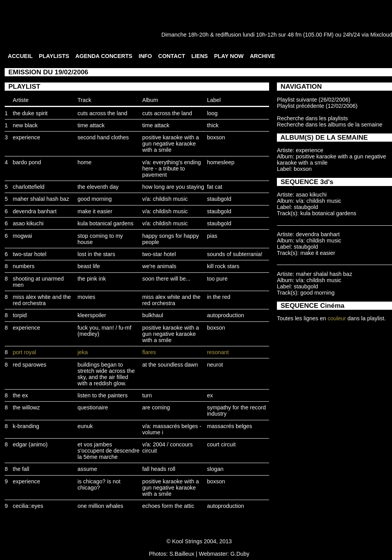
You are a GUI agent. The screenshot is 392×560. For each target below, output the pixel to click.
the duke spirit (30, 113)
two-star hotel (30, 254)
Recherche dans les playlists (312, 118)
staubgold (219, 199)
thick (213, 125)
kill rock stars (223, 266)
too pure (217, 279)
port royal (24, 352)
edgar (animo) (30, 444)
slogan (215, 469)
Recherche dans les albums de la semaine (330, 125)
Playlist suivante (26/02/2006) (314, 100)
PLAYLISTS (54, 56)
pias (212, 236)
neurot (215, 365)
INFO (145, 56)
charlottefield (29, 187)
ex (210, 395)
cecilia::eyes (28, 506)
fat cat (214, 187)
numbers (24, 266)
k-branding (26, 426)
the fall (21, 469)
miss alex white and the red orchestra (42, 300)
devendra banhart (35, 211)
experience (26, 137)
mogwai (23, 236)
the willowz (26, 407)
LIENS (199, 56)
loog (212, 113)
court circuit (221, 444)
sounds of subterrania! (234, 254)
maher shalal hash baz (41, 199)
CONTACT (172, 56)
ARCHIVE (262, 56)
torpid (20, 315)
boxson (216, 137)
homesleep (220, 162)
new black (25, 125)
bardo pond (27, 162)
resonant (218, 352)
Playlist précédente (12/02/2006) (317, 106)
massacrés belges (229, 426)
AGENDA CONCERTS (104, 56)
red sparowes (30, 365)
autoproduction (225, 315)
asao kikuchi (28, 223)
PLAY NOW (229, 56)
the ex (20, 395)
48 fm (294, 35)
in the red (219, 297)
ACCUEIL (20, 56)
